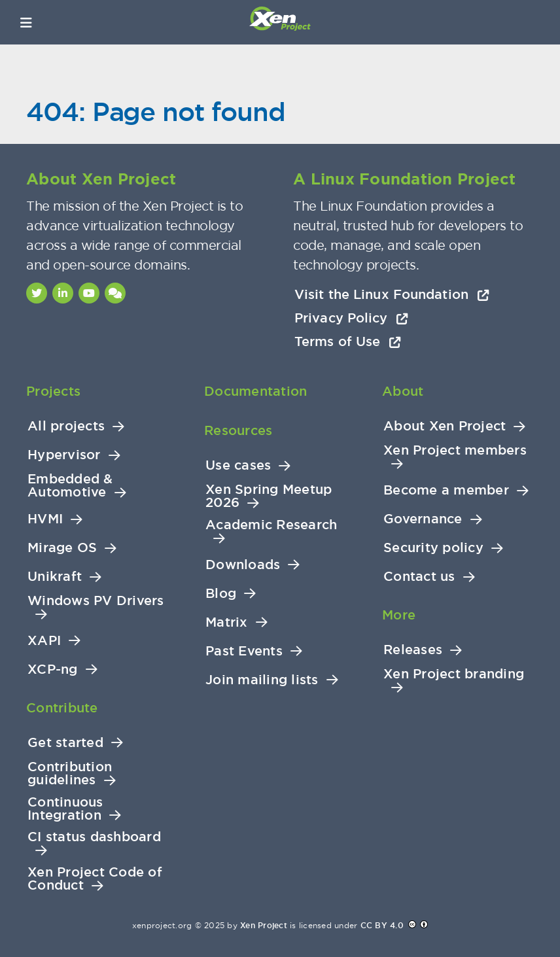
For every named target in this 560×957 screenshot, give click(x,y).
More (399, 615)
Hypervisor (64, 455)
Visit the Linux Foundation (392, 294)
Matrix (227, 622)
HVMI (45, 519)
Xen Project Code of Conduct (95, 879)
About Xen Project (445, 426)
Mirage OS (62, 548)
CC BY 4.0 (382, 926)
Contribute (62, 708)
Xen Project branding (454, 674)
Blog (221, 594)
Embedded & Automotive (70, 486)
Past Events (244, 651)
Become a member (446, 490)
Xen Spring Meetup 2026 (269, 496)
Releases (413, 650)
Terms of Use (348, 341)
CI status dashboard (94, 837)
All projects (66, 426)
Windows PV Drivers (96, 601)
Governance (423, 519)
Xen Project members (455, 450)
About (403, 391)
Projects (53, 391)
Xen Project (264, 926)
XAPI (44, 641)
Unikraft (55, 577)
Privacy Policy (351, 318)
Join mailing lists (262, 680)
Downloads (243, 565)
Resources (238, 430)
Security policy (433, 548)
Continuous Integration (65, 809)
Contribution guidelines (70, 774)
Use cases (238, 465)
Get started (65, 743)
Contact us (419, 577)
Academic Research (271, 525)
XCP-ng (53, 670)
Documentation (255, 391)
